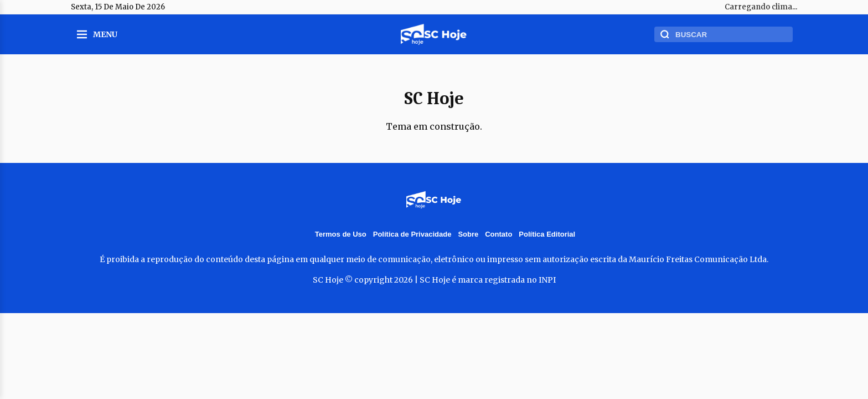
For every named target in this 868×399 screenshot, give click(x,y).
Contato (498, 234)
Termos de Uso (341, 234)
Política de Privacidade (412, 234)
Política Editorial (547, 234)
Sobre (468, 234)
